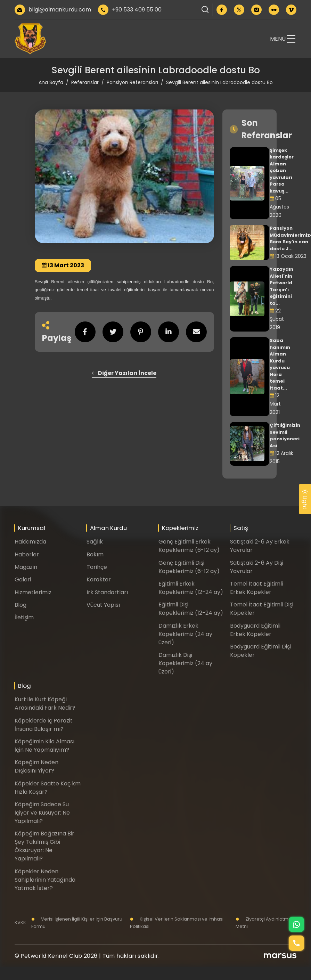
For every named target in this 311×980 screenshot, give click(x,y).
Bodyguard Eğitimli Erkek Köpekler (255, 630)
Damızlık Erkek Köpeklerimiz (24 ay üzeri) (185, 634)
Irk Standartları (107, 592)
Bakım (95, 554)
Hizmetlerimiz (33, 592)
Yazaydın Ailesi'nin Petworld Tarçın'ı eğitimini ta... (281, 286)
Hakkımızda (30, 542)
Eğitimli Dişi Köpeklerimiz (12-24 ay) (191, 609)
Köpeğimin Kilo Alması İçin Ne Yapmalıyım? (44, 746)
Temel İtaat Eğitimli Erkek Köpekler (256, 588)
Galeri (23, 579)
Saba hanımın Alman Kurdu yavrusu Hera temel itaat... (280, 364)
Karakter (99, 579)
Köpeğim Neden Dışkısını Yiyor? (36, 766)
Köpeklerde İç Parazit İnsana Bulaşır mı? (44, 725)
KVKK (20, 922)
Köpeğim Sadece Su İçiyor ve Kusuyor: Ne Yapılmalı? (42, 813)
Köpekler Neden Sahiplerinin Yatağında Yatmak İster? (45, 880)
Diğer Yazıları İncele (124, 373)
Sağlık (95, 542)
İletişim (24, 617)
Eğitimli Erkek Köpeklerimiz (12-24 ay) (191, 588)
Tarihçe (97, 567)
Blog (21, 605)
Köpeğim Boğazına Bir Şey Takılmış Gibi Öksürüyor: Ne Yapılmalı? (44, 846)
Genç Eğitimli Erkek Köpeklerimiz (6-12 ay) (189, 546)
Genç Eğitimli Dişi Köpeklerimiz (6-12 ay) (189, 567)
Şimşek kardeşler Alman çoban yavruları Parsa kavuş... (282, 171)
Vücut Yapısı (103, 605)
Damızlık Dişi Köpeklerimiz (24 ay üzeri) (185, 663)
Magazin (26, 567)
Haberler (27, 554)
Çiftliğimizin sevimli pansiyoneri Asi (285, 435)
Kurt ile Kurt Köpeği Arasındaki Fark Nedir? (45, 704)
